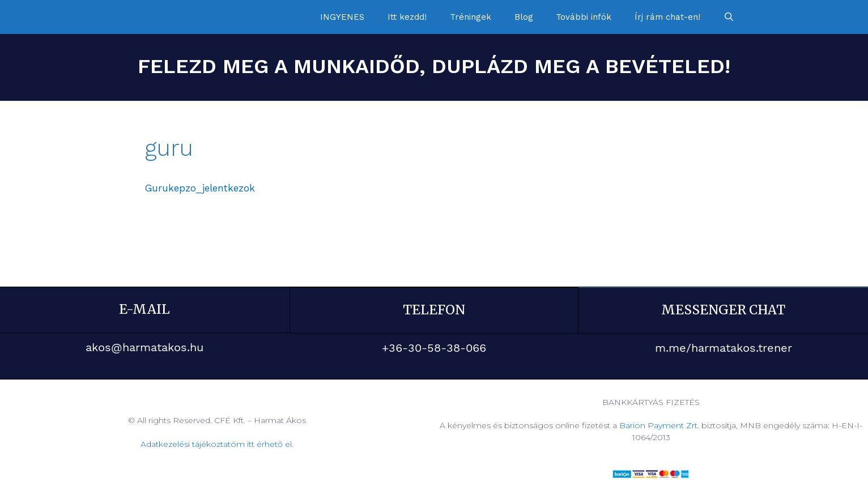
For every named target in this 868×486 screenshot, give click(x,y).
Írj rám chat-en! (667, 17)
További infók (584, 17)
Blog (524, 17)
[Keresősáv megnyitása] (729, 17)
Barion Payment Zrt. (659, 425)
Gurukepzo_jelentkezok (200, 188)
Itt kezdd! (407, 17)
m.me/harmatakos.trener (724, 347)
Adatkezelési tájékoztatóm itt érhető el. (217, 444)
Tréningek (471, 17)
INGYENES (342, 17)
